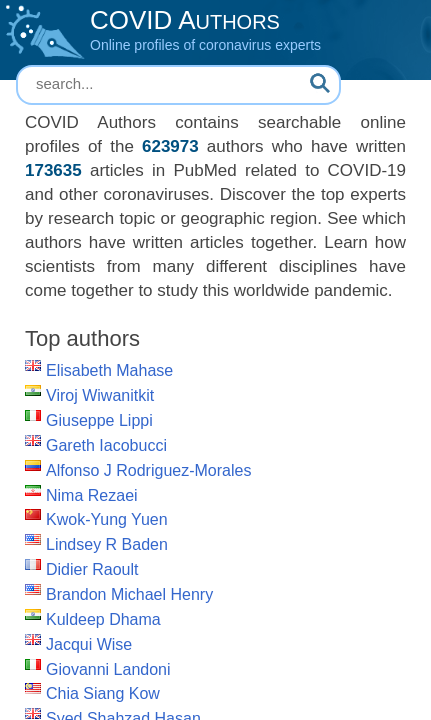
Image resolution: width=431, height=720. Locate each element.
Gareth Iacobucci (106, 445)
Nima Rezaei (92, 495)
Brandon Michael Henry (129, 594)
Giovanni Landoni (108, 669)
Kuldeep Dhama (103, 619)
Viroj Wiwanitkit (100, 395)
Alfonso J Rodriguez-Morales (148, 470)
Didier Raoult (92, 569)
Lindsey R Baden (107, 544)
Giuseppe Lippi (99, 420)
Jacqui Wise (89, 644)
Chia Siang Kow (103, 693)
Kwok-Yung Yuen (107, 519)
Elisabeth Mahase (109, 370)
